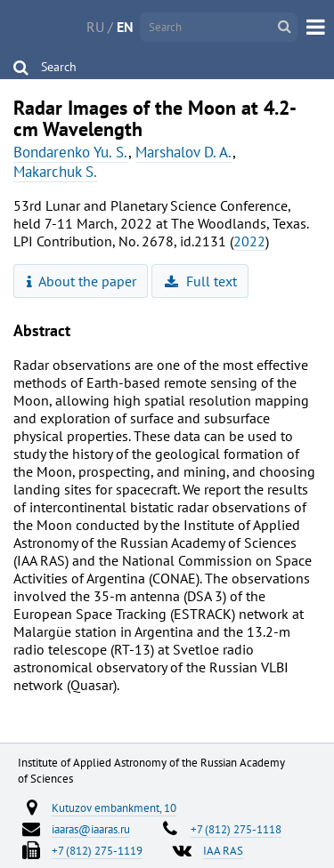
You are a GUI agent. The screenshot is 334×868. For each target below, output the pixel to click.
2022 (249, 241)
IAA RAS (223, 850)
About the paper (82, 281)
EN (125, 27)
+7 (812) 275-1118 (236, 829)
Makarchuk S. (55, 172)
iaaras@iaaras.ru (91, 829)
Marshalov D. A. (184, 152)
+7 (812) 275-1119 (97, 850)
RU (95, 27)
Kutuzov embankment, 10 (114, 808)
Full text (201, 281)
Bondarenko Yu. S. (71, 152)
